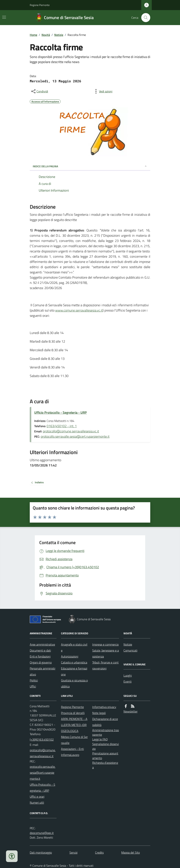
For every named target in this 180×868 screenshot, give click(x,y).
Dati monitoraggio (41, 852)
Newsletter (131, 711)
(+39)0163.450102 (42, 739)
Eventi (128, 681)
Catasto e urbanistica (74, 662)
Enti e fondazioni (40, 656)
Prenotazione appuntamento (105, 756)
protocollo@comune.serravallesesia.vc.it (71, 431)
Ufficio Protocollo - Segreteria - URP (61, 412)
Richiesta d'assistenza (105, 765)
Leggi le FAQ (100, 739)
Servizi (73, 852)
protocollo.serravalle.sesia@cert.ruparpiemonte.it (75, 436)
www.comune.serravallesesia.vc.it (79, 310)
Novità (46, 35)
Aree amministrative (42, 644)
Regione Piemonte (40, 5)
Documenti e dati (40, 650)
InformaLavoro (70, 755)
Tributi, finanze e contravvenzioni (105, 665)
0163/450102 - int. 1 (62, 426)
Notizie (59, 35)
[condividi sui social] (39, 91)
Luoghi (128, 675)
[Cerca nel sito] (144, 18)
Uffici (33, 686)
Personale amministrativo (43, 671)
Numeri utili (37, 803)
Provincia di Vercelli (73, 713)
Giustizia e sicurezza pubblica (74, 683)
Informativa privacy (104, 707)
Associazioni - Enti (72, 749)
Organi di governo (41, 662)
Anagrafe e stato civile (74, 647)
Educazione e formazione (74, 671)
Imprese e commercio (105, 644)
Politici (34, 680)
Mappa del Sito (131, 852)
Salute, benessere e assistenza (106, 653)
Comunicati (130, 650)
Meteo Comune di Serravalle (74, 740)
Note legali (99, 713)
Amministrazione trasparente (106, 732)
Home (33, 35)
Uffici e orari (37, 797)
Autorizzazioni (70, 656)
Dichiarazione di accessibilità (105, 722)
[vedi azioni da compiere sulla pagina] (103, 91)
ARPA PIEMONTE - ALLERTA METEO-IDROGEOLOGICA (74, 725)
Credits (99, 852)
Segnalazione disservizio (106, 746)
